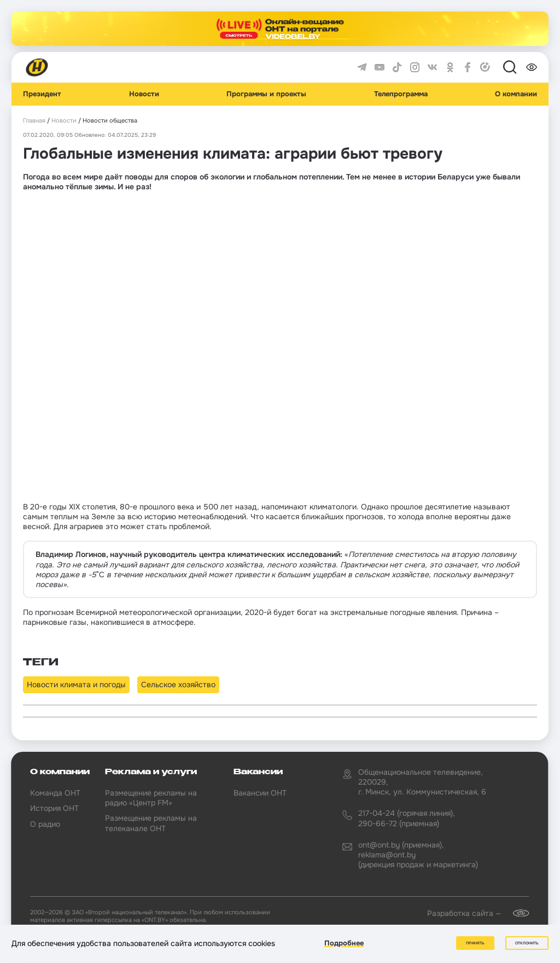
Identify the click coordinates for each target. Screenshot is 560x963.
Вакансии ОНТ (260, 793)
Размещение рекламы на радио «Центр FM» (151, 798)
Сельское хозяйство (178, 684)
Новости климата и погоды (76, 684)
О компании (516, 94)
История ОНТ (54, 808)
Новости (144, 94)
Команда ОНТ (55, 793)
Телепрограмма (401, 94)
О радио (45, 824)
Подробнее (344, 943)
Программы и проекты (266, 94)
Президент (42, 94)
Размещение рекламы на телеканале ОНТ (151, 823)
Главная (34, 121)
